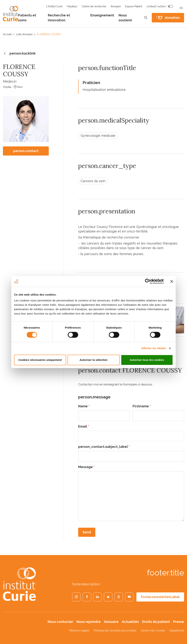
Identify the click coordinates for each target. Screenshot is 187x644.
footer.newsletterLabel (160, 597)
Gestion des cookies (153, 631)
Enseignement (102, 15)
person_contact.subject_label (104, 447)
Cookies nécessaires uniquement (40, 360)
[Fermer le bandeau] (172, 281)
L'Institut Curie (54, 6)
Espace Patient (134, 6)
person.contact (26, 151)
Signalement (177, 631)
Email (84, 426)
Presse (179, 622)
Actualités (130, 622)
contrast (156, 6)
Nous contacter (60, 622)
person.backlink (19, 54)
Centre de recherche (94, 6)
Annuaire (116, 6)
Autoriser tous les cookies (147, 360)
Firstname (142, 406)
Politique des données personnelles (115, 631)
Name (84, 406)
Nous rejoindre (89, 622)
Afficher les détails (153, 348)
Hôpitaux (72, 6)
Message (86, 467)
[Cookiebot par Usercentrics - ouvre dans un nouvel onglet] (148, 281)
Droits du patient (156, 622)
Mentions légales (79, 631)
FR (181, 8)
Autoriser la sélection (94, 360)
